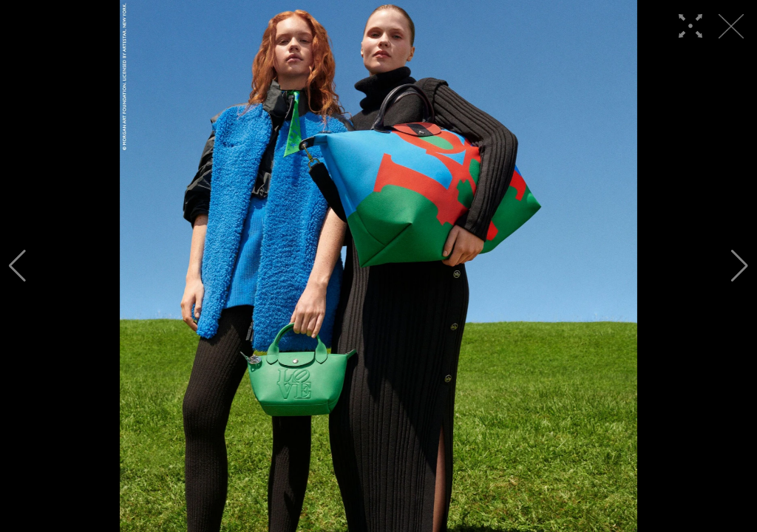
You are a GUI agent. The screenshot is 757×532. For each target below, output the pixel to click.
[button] (17, 266)
